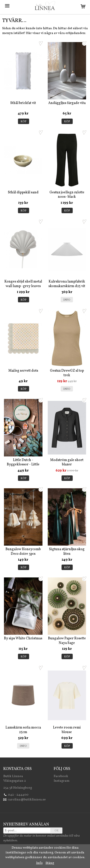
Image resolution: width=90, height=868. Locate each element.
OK (57, 831)
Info (67, 300)
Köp (24, 122)
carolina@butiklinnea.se (27, 800)
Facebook (61, 776)
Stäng (50, 863)
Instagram (62, 781)
